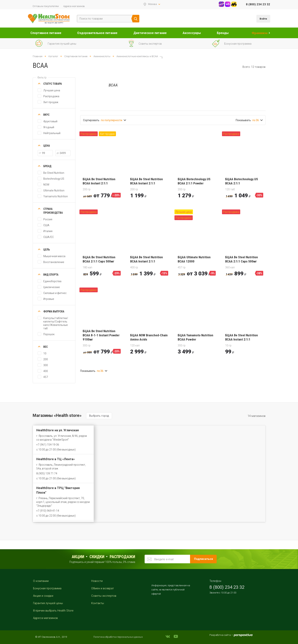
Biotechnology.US (54, 179)
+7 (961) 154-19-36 (48, 445)
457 (46, 377)
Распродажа (51, 96)
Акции (78, 557)
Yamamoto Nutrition (56, 196)
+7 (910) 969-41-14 (48, 511)
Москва (152, 4)
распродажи (122, 557)
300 (46, 365)
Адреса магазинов (74, 6)
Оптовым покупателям (46, 6)
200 (46, 359)
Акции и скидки (43, 596)
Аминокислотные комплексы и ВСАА (137, 56)
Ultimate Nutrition (54, 190)
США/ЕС (49, 237)
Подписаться (203, 559)
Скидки (97, 557)
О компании (41, 581)
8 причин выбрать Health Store (53, 611)
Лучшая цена (52, 90)
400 (46, 371)
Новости (97, 581)
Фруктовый (50, 121)
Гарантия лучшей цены (48, 603)
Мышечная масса (54, 256)
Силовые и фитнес (55, 293)
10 (45, 353)
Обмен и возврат (103, 588)
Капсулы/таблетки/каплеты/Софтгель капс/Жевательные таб (56, 323)
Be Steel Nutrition (54, 173)
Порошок (49, 334)
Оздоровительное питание (97, 33)
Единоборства (52, 281)
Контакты (98, 603)
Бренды (223, 33)
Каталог (53, 56)
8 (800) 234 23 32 (258, 4)
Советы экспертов (104, 596)
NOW (46, 185)
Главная (38, 56)
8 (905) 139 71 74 (47, 473)
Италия (48, 231)
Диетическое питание (150, 33)
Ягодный (49, 127)
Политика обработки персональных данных (118, 637)
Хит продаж (51, 102)
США (46, 225)
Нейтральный (52, 133)
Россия (48, 219)
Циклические (52, 287)
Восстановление (54, 262)
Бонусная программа (47, 588)
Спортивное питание (46, 33)
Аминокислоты (102, 56)
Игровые (49, 299)
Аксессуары (192, 33)
